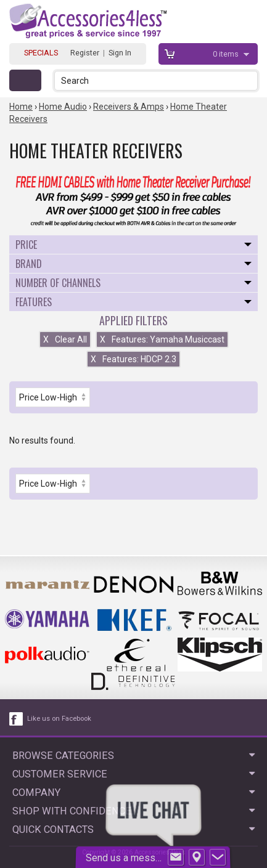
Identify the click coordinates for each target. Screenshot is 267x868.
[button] (249, 80)
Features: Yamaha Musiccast (162, 339)
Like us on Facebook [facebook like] (59, 719)
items (227, 54)
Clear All (65, 339)
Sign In (120, 53)
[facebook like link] (17, 719)
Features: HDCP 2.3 (133, 359)
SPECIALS (41, 53)
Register (85, 53)
